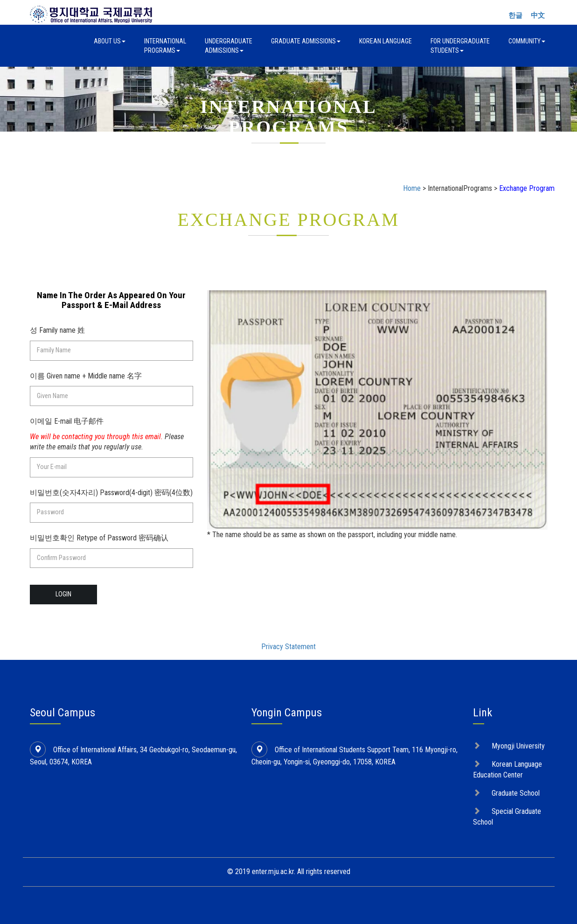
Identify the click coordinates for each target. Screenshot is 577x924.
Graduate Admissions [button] (306, 41)
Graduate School (516, 793)
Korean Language (386, 41)
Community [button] (527, 41)
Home (412, 188)
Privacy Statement (288, 647)
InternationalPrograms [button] (165, 46)
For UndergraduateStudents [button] (460, 46)
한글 (515, 15)
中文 (538, 15)
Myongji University (518, 746)
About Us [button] (110, 41)
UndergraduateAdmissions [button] (229, 46)
